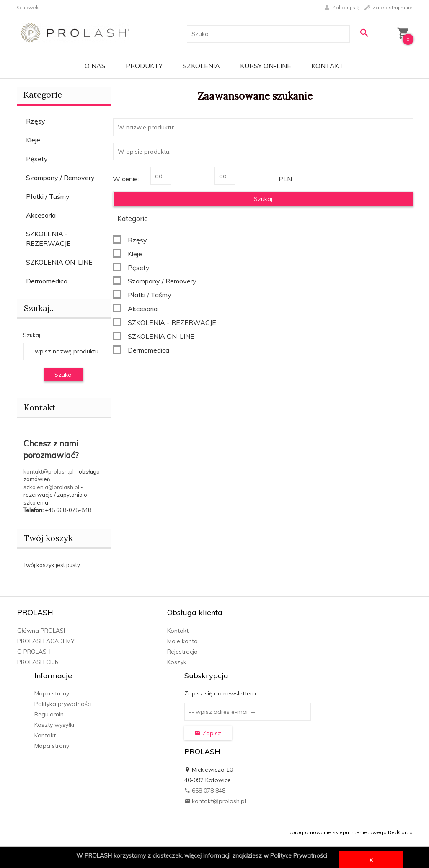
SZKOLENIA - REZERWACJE (48, 238)
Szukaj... (34, 335)
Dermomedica (47, 281)
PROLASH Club (38, 662)
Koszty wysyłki (54, 725)
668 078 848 (205, 791)
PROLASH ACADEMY (46, 641)
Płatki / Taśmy (48, 196)
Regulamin (49, 714)
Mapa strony (52, 693)
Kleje (33, 140)
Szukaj (64, 375)
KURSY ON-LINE (266, 66)
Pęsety (37, 159)
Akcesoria (41, 215)
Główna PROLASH (43, 631)
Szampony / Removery (60, 178)
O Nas (95, 66)
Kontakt (327, 66)
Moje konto (182, 641)
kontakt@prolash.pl (49, 471)
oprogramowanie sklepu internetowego (337, 832)
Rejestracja (182, 652)
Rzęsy (36, 121)
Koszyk (177, 662)
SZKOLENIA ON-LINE (59, 262)
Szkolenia (201, 66)
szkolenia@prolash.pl (51, 487)
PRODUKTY (144, 66)
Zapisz (208, 733)
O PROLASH (34, 652)
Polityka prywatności (63, 704)
